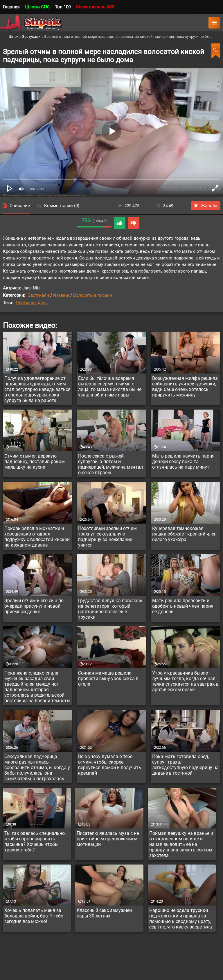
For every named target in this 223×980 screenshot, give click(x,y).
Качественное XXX (95, 7)
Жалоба (206, 206)
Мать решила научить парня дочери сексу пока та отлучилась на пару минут (183, 461)
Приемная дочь (32, 303)
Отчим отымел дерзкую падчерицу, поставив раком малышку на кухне (35, 461)
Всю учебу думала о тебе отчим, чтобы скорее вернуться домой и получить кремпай (110, 765)
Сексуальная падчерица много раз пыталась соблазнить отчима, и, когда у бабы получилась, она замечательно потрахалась (37, 768)
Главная (11, 7)
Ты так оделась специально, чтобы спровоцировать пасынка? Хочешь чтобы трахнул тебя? (35, 842)
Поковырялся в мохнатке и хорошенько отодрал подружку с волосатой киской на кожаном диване (37, 537)
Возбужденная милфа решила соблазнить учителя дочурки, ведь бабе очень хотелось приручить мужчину (185, 387)
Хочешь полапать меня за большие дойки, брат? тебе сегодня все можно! (34, 916)
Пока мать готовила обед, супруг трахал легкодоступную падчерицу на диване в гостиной (185, 765)
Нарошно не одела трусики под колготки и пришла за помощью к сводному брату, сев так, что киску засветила (181, 919)
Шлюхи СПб (37, 7)
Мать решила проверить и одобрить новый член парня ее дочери (183, 606)
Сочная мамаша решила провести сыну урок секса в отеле (108, 678)
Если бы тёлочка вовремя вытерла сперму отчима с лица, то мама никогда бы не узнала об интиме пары (110, 387)
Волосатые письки (93, 295)
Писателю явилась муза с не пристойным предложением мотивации (108, 839)
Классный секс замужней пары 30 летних (104, 913)
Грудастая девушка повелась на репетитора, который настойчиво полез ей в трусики (110, 609)
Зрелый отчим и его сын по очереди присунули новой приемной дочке (34, 606)
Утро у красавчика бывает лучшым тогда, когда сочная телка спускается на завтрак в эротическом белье (185, 681)
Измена (61, 295)
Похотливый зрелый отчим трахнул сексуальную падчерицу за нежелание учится (107, 537)
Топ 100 (63, 7)
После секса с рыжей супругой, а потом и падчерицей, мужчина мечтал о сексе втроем (110, 464)
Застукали (38, 295)
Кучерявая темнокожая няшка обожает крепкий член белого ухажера (184, 534)
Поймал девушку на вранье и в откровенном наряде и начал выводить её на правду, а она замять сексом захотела (181, 844)
